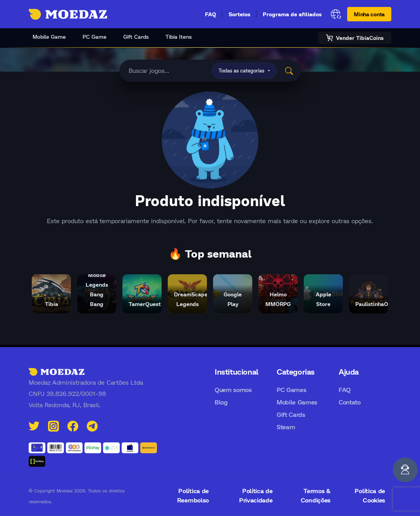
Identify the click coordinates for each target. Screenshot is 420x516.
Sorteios (239, 14)
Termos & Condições (316, 495)
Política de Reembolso (193, 495)
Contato (350, 402)
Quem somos (233, 390)
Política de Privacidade (256, 495)
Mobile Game (49, 37)
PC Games (291, 390)
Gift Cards (136, 37)
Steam (286, 427)
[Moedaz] (57, 371)
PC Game (95, 37)
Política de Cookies (370, 495)
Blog (221, 402)
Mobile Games (297, 402)
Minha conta (369, 14)
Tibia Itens (179, 37)
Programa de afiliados (292, 14)
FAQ (211, 14)
